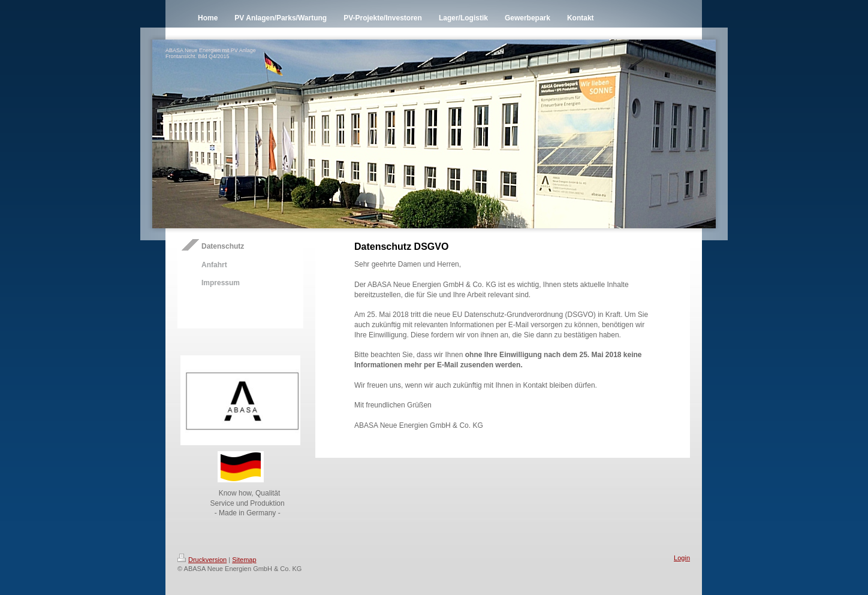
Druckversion (202, 560)
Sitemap (244, 560)
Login (682, 558)
